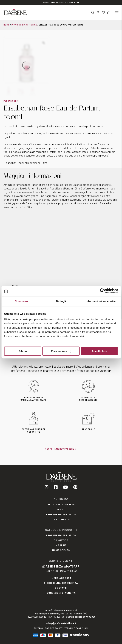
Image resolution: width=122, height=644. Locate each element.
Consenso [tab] (21, 301)
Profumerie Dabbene (61, 505)
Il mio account (61, 578)
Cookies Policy (54, 628)
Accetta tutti (99, 351)
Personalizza (61, 351)
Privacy (39, 628)
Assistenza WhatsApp (61, 567)
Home (7, 25)
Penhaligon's (11, 101)
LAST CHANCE (61, 520)
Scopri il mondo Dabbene (60, 449)
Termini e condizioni (76, 628)
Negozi (61, 510)
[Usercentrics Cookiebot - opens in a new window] (102, 291)
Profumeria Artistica (24, 25)
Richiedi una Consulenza (61, 583)
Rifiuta (23, 351)
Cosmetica (61, 540)
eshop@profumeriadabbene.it (61, 623)
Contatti (61, 588)
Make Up (61, 545)
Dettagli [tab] (61, 301)
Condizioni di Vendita (61, 593)
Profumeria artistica (61, 515)
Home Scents (61, 550)
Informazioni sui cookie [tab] (101, 301)
